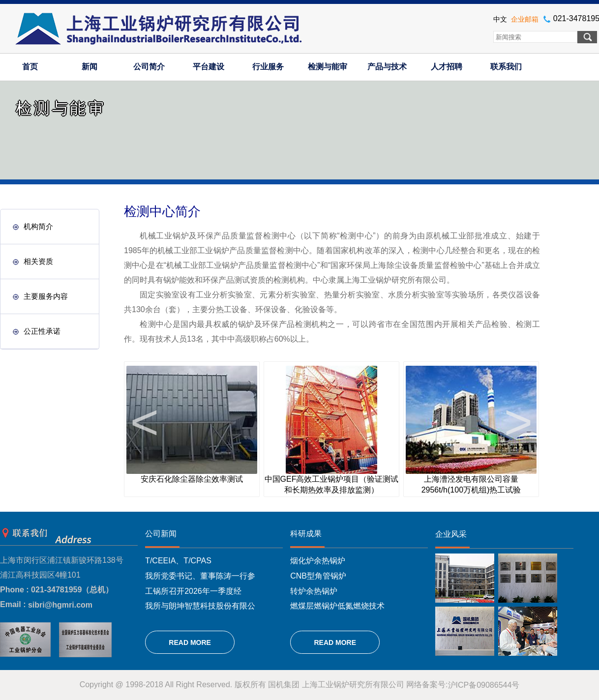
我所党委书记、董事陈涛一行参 (200, 576)
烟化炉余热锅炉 (318, 561)
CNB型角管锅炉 (318, 576)
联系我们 (506, 67)
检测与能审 (328, 67)
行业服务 (268, 67)
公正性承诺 (37, 331)
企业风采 (451, 534)
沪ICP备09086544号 (484, 685)
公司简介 (149, 67)
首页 (30, 67)
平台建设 (209, 67)
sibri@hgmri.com (60, 605)
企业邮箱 (525, 19)
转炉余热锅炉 (314, 591)
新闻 (90, 67)
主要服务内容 (40, 296)
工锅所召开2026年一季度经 (193, 591)
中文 (500, 19)
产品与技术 (387, 67)
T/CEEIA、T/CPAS (178, 561)
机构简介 (33, 226)
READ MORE (190, 642)
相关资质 (33, 261)
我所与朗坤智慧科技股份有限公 (200, 606)
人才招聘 (447, 67)
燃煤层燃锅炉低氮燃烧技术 (337, 606)
